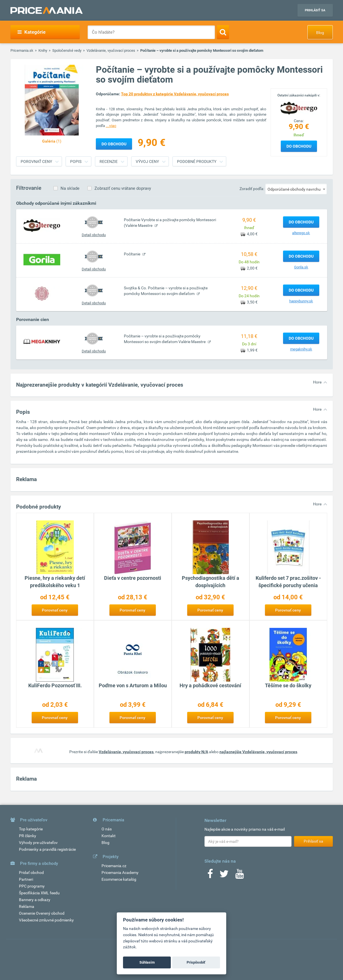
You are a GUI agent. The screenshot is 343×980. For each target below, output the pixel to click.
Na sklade (70, 188)
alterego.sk (301, 233)
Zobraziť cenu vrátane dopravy (123, 188)
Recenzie (109, 161)
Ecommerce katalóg (119, 879)
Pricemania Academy (120, 873)
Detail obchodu (94, 235)
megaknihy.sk (301, 349)
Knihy (43, 50)
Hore (317, 382)
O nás (107, 829)
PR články (28, 836)
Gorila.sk (301, 267)
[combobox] (296, 189)
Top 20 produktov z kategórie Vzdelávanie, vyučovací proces (175, 94)
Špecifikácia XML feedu (39, 893)
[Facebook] (210, 876)
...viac (111, 126)
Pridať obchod (31, 873)
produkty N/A (196, 752)
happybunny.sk (301, 301)
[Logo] (299, 108)
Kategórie (32, 32)
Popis (76, 161)
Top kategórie (31, 829)
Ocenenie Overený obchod (42, 913)
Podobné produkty (197, 161)
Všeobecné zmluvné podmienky (46, 920)
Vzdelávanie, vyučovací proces (111, 50)
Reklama (27, 906)
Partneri (26, 879)
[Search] (223, 32)
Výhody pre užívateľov (38, 843)
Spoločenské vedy (67, 50)
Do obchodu (299, 146)
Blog (320, 33)
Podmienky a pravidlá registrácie (47, 849)
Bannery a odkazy (35, 900)
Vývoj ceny (147, 161)
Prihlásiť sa (315, 10)
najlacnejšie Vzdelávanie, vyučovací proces (258, 752)
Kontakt (109, 836)
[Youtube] (240, 876)
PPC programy (32, 886)
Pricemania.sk (22, 50)
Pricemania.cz (114, 866)
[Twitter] (224, 876)
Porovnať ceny (36, 161)
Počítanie (132, 254)
